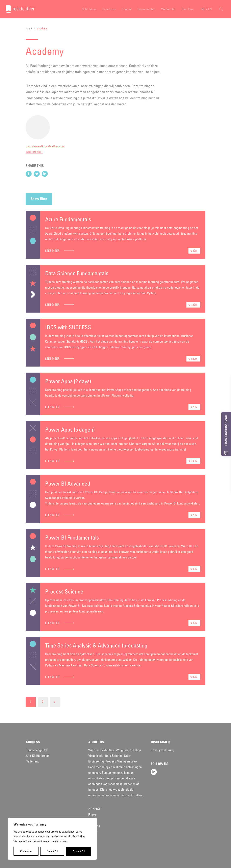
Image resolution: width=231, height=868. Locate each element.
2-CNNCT (94, 809)
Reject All (52, 851)
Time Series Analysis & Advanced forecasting (96, 645)
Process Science (64, 591)
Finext (92, 814)
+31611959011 (34, 152)
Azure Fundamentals (68, 219)
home (29, 28)
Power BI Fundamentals (72, 538)
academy (42, 28)
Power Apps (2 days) (68, 381)
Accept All (79, 851)
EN (210, 9)
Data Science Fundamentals (77, 273)
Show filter (39, 199)
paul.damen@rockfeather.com (45, 146)
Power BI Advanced (68, 484)
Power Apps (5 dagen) (70, 430)
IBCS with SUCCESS (68, 327)
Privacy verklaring (162, 750)
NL (203, 9)
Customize (26, 851)
